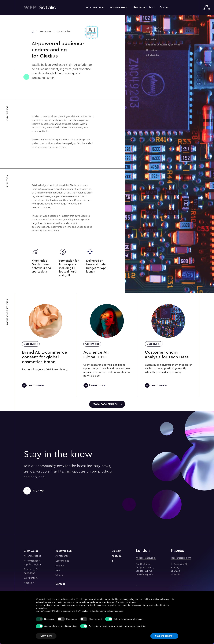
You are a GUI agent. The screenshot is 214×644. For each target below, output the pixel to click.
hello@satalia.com (146, 558)
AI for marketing (33, 556)
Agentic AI (29, 583)
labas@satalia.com (181, 558)
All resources (62, 556)
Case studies (31, 344)
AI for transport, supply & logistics (33, 563)
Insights (60, 566)
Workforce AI (31, 578)
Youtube (117, 556)
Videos (59, 575)
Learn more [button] (46, 636)
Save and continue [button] (164, 636)
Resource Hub (142, 7)
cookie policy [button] (132, 602)
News (58, 570)
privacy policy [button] (128, 599)
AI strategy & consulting (31, 571)
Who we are (117, 7)
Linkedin (116, 551)
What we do (93, 7)
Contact (165, 7)
